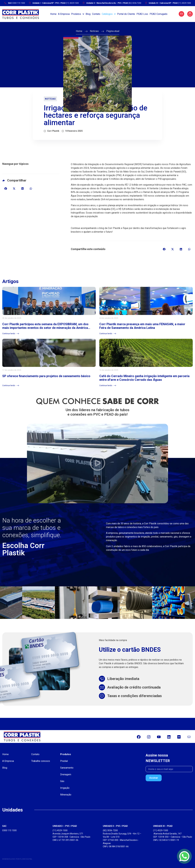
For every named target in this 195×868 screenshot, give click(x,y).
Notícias (94, 31)
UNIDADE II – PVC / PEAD (115, 826)
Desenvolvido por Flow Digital (17, 859)
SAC (4, 826)
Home (79, 31)
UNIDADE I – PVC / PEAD (65, 826)
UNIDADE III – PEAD (163, 826)
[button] (6, 189)
